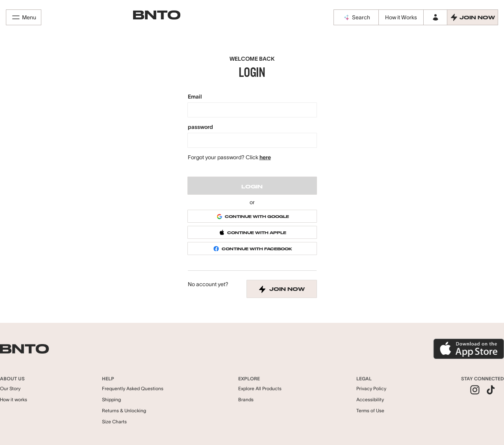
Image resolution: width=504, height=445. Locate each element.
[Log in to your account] (435, 17)
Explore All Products (260, 388)
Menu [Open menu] (24, 17)
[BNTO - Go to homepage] (157, 15)
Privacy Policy (371, 388)
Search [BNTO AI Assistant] (356, 17)
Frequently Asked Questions (133, 388)
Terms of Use (370, 411)
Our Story (10, 388)
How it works (14, 399)
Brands (246, 399)
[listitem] (475, 391)
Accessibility (370, 399)
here (265, 157)
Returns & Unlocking (124, 411)
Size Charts (114, 422)
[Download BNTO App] (469, 349)
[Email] (252, 110)
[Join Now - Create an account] (472, 17)
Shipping (111, 399)
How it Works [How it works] (401, 17)
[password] (252, 140)
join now (282, 289)
